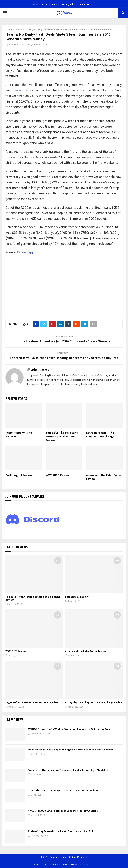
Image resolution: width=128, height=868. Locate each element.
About (36, 5)
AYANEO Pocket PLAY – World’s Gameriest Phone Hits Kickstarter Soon (69, 729)
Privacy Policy (69, 5)
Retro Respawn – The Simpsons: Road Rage (100, 435)
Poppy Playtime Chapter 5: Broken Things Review (94, 702)
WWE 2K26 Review (57, 475)
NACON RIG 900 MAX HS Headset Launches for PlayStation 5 (63, 811)
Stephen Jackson (19, 45)
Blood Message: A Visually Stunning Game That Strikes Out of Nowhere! (70, 750)
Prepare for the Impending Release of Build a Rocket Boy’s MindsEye (68, 770)
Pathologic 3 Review (19, 475)
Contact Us (84, 5)
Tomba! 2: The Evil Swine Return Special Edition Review (62, 437)
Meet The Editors (50, 5)
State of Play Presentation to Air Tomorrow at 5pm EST (60, 831)
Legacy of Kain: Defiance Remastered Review (32, 702)
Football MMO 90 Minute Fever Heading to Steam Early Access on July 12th (64, 358)
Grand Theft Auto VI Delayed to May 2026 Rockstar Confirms (63, 790)
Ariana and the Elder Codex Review (104, 477)
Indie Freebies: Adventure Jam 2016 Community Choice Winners (64, 341)
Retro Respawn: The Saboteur (19, 435)
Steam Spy (20, 90)
